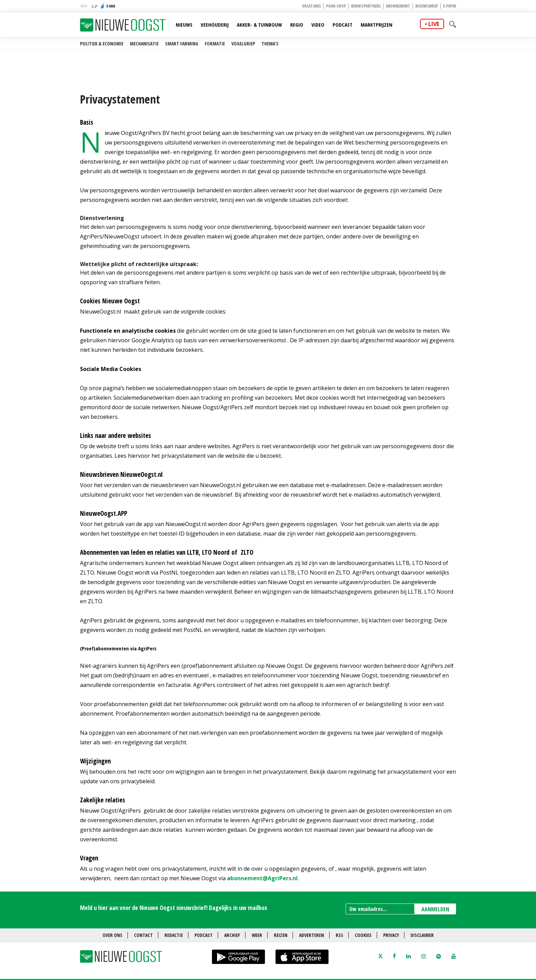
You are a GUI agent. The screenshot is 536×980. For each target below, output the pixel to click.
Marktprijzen (377, 25)
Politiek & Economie (102, 44)
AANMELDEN (435, 909)
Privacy (391, 935)
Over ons (112, 935)
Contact (143, 935)
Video (318, 25)
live (434, 24)
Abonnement (398, 6)
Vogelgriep (243, 44)
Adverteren (312, 935)
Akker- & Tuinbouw (259, 25)
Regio (297, 25)
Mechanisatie (144, 44)
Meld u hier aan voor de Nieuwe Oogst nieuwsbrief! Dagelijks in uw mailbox (174, 908)
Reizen (281, 935)
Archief (232, 935)
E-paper (450, 6)
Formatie (215, 44)
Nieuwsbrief (427, 6)
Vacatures (312, 6)
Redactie (174, 935)
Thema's (270, 44)
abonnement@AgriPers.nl (262, 878)
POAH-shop (336, 6)
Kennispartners (366, 6)
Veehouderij (215, 25)
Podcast (343, 25)
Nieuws (184, 25)
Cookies (363, 935)
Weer (257, 935)
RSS (339, 935)
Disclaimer (422, 935)
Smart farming (182, 44)
